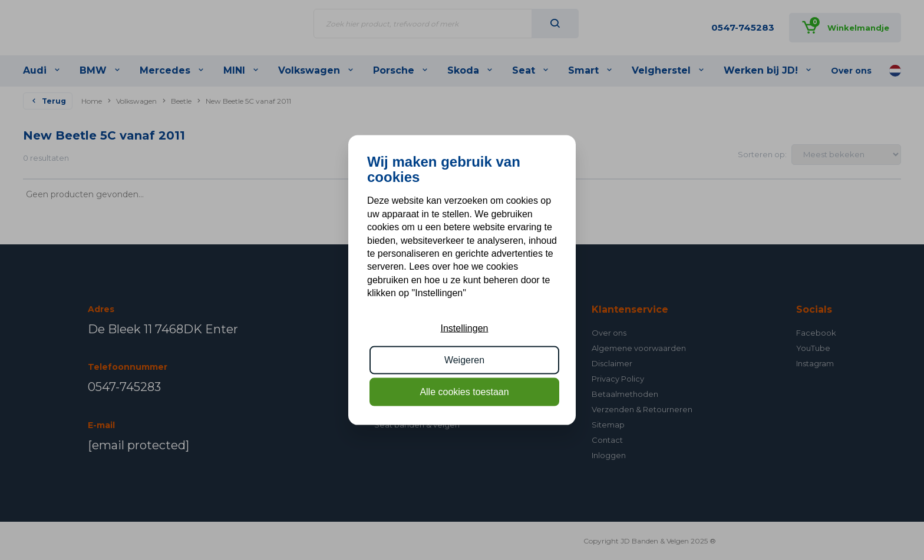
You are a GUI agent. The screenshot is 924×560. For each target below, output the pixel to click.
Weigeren (464, 360)
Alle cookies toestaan (464, 392)
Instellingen (465, 328)
